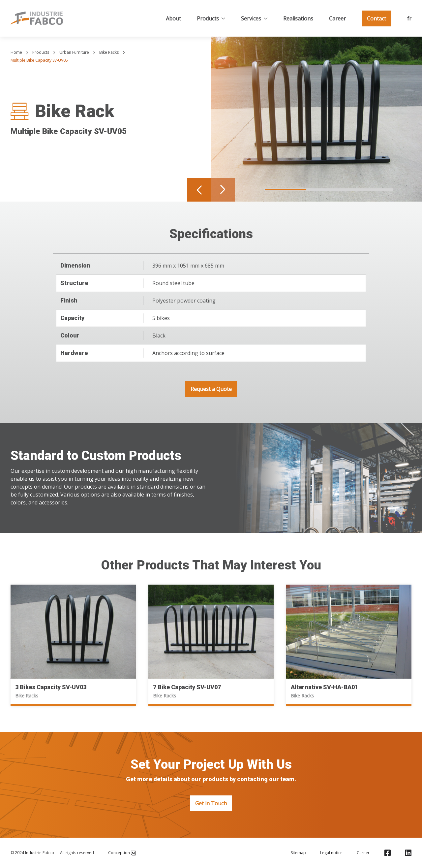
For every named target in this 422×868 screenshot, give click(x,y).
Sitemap (298, 853)
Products (211, 18)
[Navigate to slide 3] (371, 190)
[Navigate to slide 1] (286, 190)
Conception (122, 853)
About (173, 18)
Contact (377, 18)
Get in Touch (211, 803)
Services (254, 18)
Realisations (298, 18)
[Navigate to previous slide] (199, 190)
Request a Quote (211, 389)
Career (337, 18)
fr (409, 18)
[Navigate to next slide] (223, 190)
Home (16, 52)
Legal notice (331, 853)
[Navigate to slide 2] (328, 190)
